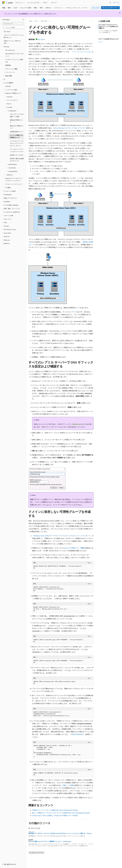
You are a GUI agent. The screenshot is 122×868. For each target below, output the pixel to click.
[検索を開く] (110, 3)
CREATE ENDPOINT (77, 734)
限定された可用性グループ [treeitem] (17, 127)
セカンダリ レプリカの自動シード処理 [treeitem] (17, 115)
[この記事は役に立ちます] (99, 42)
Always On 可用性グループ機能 (74, 548)
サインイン (116, 2)
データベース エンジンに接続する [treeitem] (14, 61)
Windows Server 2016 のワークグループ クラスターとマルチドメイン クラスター (61, 536)
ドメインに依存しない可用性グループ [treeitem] (17, 136)
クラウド (73, 312)
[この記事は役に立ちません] (102, 42)
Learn (30, 21)
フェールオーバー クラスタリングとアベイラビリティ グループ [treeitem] (17, 143)
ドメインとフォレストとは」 (82, 52)
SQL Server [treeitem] (7, 32)
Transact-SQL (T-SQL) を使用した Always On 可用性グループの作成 (55, 815)
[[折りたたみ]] (23, 20)
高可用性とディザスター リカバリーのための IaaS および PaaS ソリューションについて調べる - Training (60, 833)
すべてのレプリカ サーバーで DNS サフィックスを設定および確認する (109, 26)
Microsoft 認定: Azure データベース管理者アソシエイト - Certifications (50, 841)
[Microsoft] (4, 3)
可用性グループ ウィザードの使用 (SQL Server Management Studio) (55, 810)
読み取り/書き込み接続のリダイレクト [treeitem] (17, 160)
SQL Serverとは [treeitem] (10, 50)
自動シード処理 (68, 785)
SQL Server (44, 21)
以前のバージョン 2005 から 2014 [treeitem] (12, 42)
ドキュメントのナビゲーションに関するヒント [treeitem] (14, 36)
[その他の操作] (92, 21)
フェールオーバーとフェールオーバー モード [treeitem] (17, 150)
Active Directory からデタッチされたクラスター (69, 128)
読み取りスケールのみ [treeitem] (17, 155)
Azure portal (96, 8)
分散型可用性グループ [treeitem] (17, 132)
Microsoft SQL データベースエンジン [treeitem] (14, 55)
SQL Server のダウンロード (110, 8)
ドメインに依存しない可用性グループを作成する (108, 32)
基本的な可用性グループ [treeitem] (17, 121)
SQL (36, 21)
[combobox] (13, 24)
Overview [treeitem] (8, 86)
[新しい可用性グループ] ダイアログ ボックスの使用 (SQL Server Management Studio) (61, 813)
